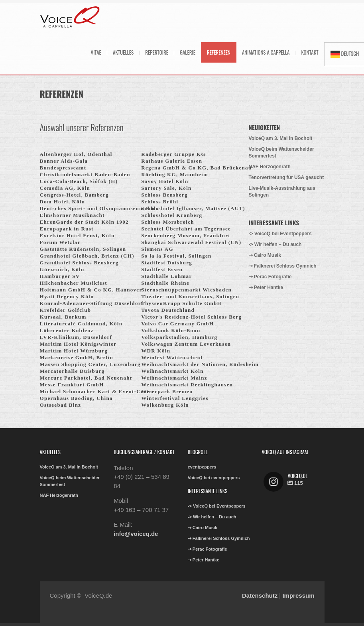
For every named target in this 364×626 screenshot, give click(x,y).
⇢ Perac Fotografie (270, 277)
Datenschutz (260, 595)
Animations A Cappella (266, 52)
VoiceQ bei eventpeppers (214, 478)
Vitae (96, 52)
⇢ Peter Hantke (266, 287)
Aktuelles (123, 52)
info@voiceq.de (136, 534)
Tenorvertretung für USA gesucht (286, 177)
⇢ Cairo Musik (265, 255)
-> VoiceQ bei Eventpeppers (280, 234)
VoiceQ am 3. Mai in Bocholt (281, 138)
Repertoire (157, 52)
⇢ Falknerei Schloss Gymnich (283, 266)
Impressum (298, 595)
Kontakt (310, 52)
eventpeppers (202, 467)
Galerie (188, 52)
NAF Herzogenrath (270, 167)
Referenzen (219, 52)
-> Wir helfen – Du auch (275, 244)
